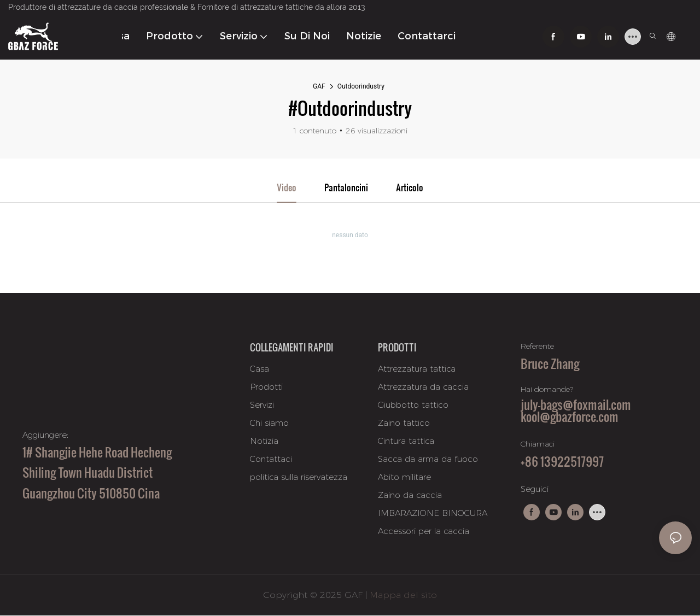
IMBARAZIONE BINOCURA (433, 514)
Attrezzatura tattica (417, 369)
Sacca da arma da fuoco (428, 459)
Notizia (264, 441)
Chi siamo (269, 423)
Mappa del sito (403, 595)
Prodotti (266, 387)
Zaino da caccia (410, 495)
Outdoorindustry (361, 86)
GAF (319, 86)
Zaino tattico (404, 423)
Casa (259, 369)
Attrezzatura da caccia (423, 387)
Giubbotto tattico (413, 405)
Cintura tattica (406, 441)
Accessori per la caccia (424, 532)
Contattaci (271, 459)
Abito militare (404, 477)
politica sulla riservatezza (299, 477)
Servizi (262, 405)
